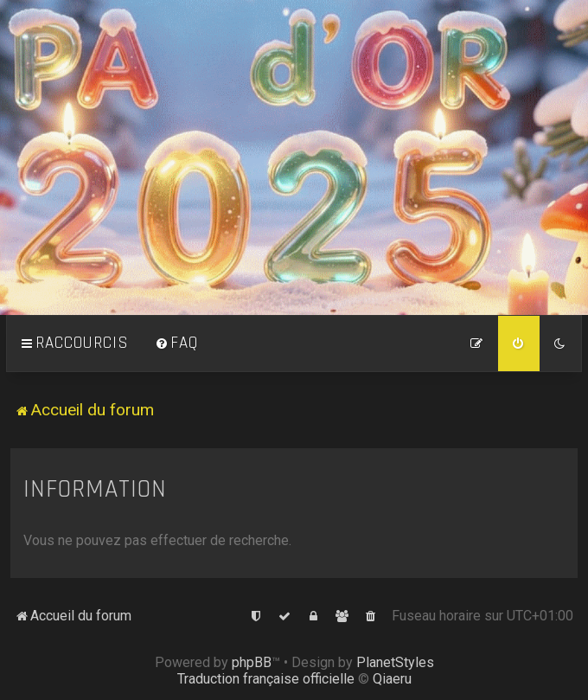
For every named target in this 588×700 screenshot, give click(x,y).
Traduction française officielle (266, 679)
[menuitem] (176, 344)
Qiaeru (392, 679)
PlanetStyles (395, 662)
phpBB (252, 662)
